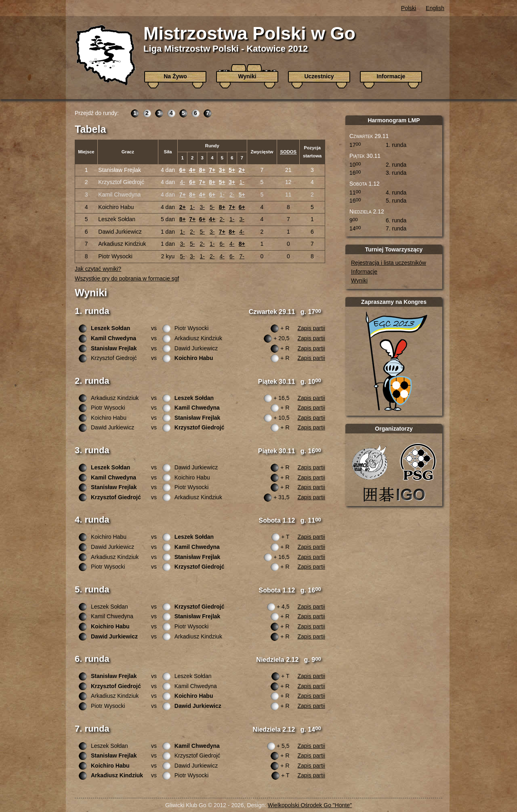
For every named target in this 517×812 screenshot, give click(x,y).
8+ (202, 170)
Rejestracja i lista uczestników (389, 263)
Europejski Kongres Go (396, 361)
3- (202, 207)
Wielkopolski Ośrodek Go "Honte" (310, 805)
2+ (242, 170)
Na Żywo (175, 76)
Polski (409, 8)
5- (212, 207)
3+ (222, 170)
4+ (192, 170)
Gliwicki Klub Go (370, 462)
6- (222, 244)
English (435, 8)
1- (242, 182)
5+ (232, 170)
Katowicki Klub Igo (396, 494)
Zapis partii (311, 328)
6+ (183, 170)
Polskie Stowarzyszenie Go (418, 462)
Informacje (391, 76)
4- (182, 182)
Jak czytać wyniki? (98, 269)
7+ (212, 170)
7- (242, 256)
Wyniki (247, 76)
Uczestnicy (319, 76)
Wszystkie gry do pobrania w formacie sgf (127, 278)
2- (232, 195)
